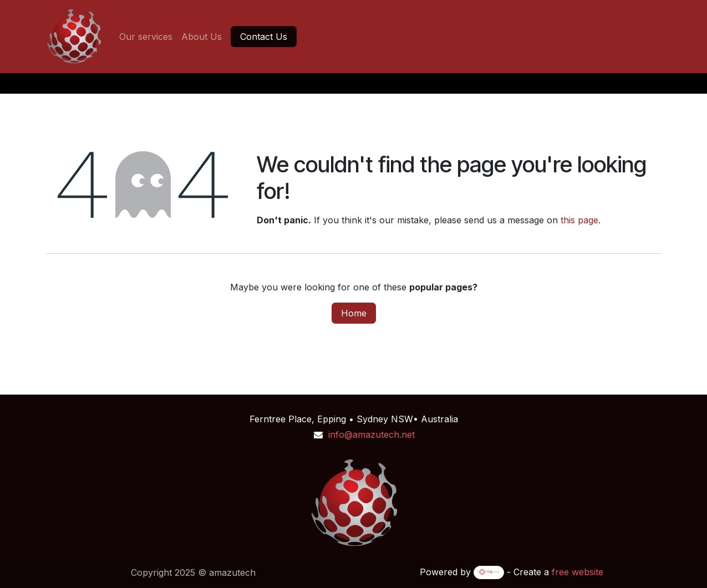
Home (354, 313)
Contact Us (264, 37)
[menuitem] (146, 37)
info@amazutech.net (372, 434)
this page (579, 220)
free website (578, 572)
